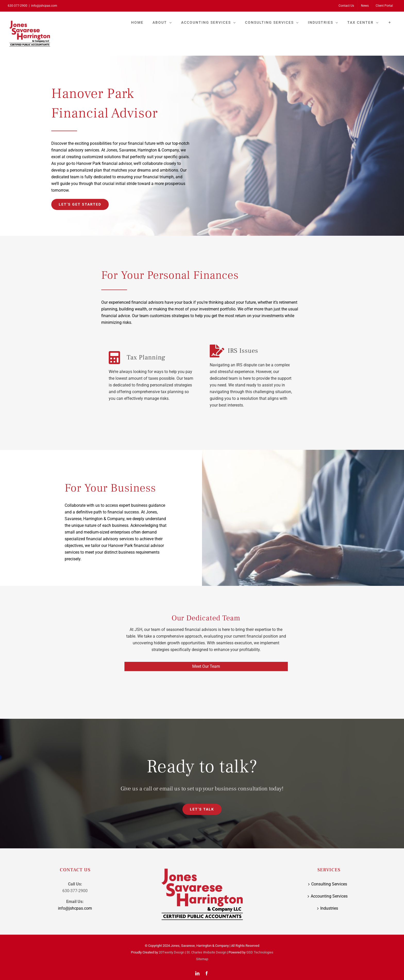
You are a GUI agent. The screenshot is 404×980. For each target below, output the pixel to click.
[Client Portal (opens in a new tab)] (384, 6)
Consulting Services (329, 886)
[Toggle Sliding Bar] (390, 22)
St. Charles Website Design (206, 954)
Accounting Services (329, 898)
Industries (329, 910)
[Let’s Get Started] (80, 204)
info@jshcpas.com (44, 6)
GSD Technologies (260, 954)
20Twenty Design (171, 954)
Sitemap (202, 961)
